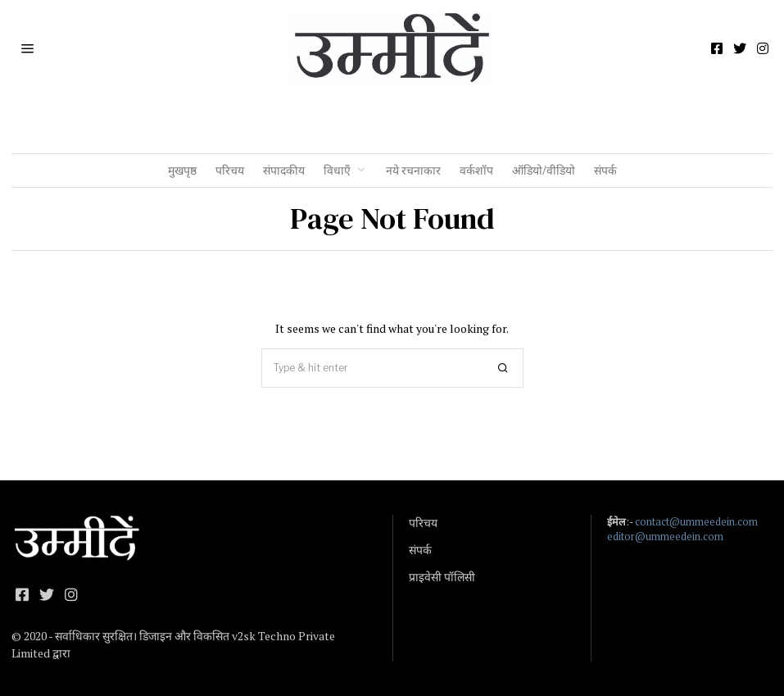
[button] (504, 368)
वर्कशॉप (476, 170)
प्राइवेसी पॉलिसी (442, 577)
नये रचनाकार (413, 170)
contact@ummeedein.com (696, 522)
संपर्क (605, 170)
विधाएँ (337, 170)
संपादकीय (284, 170)
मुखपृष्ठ (182, 170)
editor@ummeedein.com (665, 537)
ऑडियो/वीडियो (544, 170)
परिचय (230, 170)
